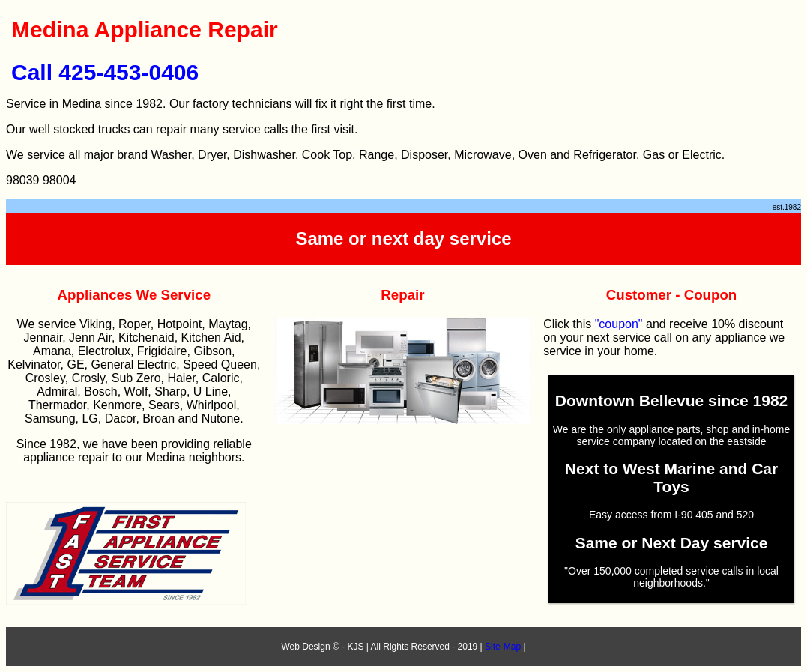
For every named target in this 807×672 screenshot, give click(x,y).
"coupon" (619, 324)
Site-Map (503, 647)
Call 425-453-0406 (105, 72)
